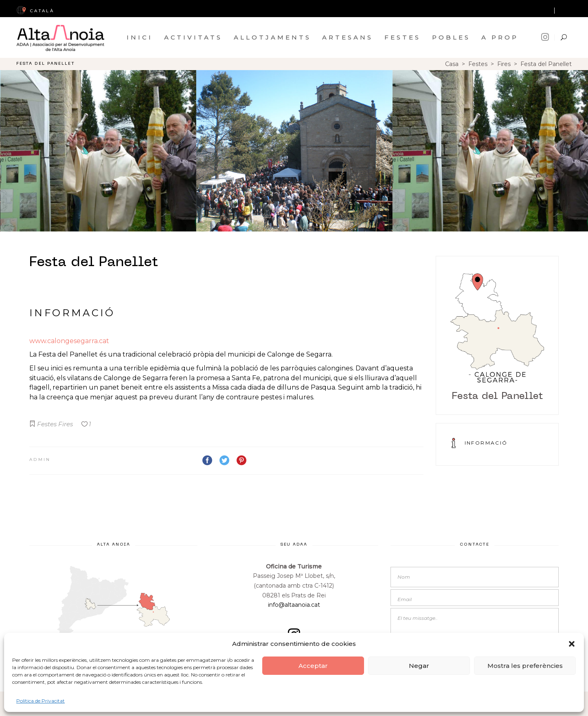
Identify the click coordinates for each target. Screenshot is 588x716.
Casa (452, 64)
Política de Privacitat (41, 701)
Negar (419, 666)
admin (40, 459)
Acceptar (313, 666)
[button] (572, 644)
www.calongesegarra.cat (69, 341)
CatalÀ (35, 11)
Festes (478, 64)
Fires (504, 64)
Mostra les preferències (525, 666)
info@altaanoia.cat (294, 605)
